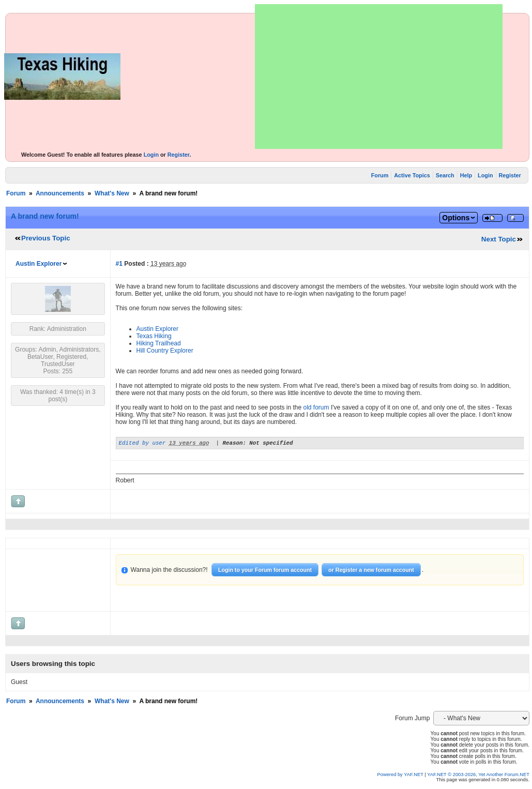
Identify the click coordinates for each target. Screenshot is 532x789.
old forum (316, 407)
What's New (112, 193)
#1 (119, 264)
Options (456, 218)
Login (151, 155)
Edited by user (142, 444)
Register (179, 155)
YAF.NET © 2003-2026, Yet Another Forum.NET (478, 776)
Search (445, 175)
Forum (380, 175)
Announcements (60, 193)
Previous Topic (46, 238)
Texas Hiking (154, 336)
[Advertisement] (379, 77)
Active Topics (412, 175)
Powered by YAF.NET (400, 776)
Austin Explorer (39, 264)
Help (466, 175)
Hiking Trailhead (159, 343)
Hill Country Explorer (165, 351)
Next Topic (499, 239)
